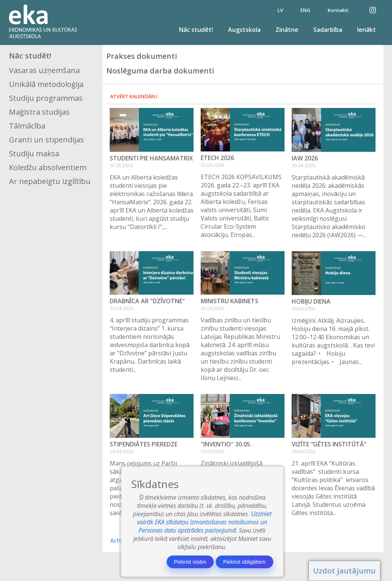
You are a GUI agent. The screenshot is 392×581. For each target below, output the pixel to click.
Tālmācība (27, 126)
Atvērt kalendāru (134, 96)
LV (280, 10)
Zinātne (287, 30)
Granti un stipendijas (46, 140)
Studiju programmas (46, 98)
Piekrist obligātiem (244, 562)
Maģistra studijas (39, 112)
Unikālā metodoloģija (46, 84)
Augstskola (244, 30)
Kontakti (338, 10)
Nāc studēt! (196, 30)
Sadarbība (328, 30)
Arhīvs (119, 541)
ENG (305, 10)
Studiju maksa (34, 153)
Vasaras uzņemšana (44, 70)
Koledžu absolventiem (48, 167)
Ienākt (367, 30)
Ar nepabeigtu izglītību (50, 181)
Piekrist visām (190, 562)
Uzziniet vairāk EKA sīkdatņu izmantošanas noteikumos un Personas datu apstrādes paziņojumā (204, 522)
